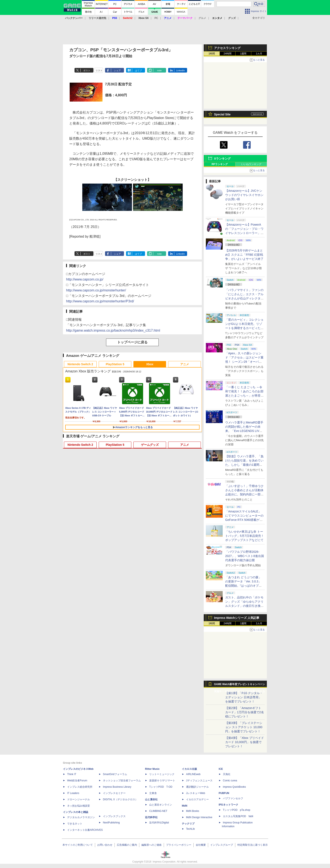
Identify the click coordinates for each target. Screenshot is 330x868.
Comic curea (230, 781)
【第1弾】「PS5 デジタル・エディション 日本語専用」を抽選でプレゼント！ (244, 697)
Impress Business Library (117, 787)
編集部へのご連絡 (152, 845)
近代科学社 (151, 817)
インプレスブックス (114, 816)
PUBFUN (224, 793)
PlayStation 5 (115, 364)
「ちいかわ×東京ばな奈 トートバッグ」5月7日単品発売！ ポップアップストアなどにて (245, 536)
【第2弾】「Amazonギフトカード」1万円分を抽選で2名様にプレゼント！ (245, 712)
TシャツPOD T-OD (161, 787)
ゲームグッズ (150, 445)
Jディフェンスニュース (199, 781)
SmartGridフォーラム (115, 774)
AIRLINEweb (193, 774)
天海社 (227, 774)
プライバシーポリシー (179, 845)
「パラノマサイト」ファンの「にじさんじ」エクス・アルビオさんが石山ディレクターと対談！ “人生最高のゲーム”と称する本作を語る (244, 298)
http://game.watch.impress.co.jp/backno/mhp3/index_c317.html (113, 330)
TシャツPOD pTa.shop (237, 810)
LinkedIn (181, 70)
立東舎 (153, 793)
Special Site (222, 114)
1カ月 (259, 54)
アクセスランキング (227, 48)
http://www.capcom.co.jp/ (85, 279)
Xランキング (222, 159)
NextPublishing (111, 823)
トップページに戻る (132, 342)
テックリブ (188, 824)
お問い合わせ (105, 845)
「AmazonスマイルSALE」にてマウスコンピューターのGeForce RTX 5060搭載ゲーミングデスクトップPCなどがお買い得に (244, 520)
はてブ (138, 70)
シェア (117, 70)
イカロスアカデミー (197, 799)
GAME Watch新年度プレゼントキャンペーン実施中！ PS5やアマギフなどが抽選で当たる (240, 685)
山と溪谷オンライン (161, 805)
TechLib (190, 829)
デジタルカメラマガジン (81, 817)
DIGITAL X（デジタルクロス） (120, 799)
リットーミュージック (162, 774)
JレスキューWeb (196, 793)
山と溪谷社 (151, 799)
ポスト (87, 70)
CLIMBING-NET (158, 811)
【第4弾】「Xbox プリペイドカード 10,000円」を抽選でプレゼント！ (245, 742)
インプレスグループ (222, 845)
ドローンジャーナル (79, 799)
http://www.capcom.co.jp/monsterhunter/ (96, 290)
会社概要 (201, 845)
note (159, 70)
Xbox (150, 364)
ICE (221, 769)
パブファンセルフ (233, 798)
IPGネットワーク (228, 805)
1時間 (212, 54)
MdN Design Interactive (199, 817)
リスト (99, 70)
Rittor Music (152, 769)
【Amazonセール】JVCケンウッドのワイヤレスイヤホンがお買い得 (244, 195)
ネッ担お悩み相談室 (79, 806)
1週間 (243, 54)
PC (156, 18)
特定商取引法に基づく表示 (253, 845)
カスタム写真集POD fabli (238, 816)
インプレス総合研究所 (80, 787)
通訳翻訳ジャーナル (197, 787)
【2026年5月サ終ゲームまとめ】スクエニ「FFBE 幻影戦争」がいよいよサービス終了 (244, 255)
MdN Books (193, 811)
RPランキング (220, 164)
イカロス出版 (189, 769)
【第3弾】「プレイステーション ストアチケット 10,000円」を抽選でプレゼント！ (244, 727)
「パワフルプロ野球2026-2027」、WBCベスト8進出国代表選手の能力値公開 (245, 556)
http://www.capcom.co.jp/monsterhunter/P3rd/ (100, 301)
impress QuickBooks (234, 787)
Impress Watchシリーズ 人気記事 (237, 618)
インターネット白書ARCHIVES (85, 830)
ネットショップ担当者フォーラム (122, 781)
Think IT (72, 774)
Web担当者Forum (77, 781)
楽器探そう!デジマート (162, 781)
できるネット (75, 824)
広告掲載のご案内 (127, 845)
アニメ (185, 364)
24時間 (227, 54)
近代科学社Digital (159, 823)
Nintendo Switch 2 (80, 364)
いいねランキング (251, 164)
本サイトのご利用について (78, 845)
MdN (185, 806)
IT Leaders (73, 793)
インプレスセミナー (114, 793)
